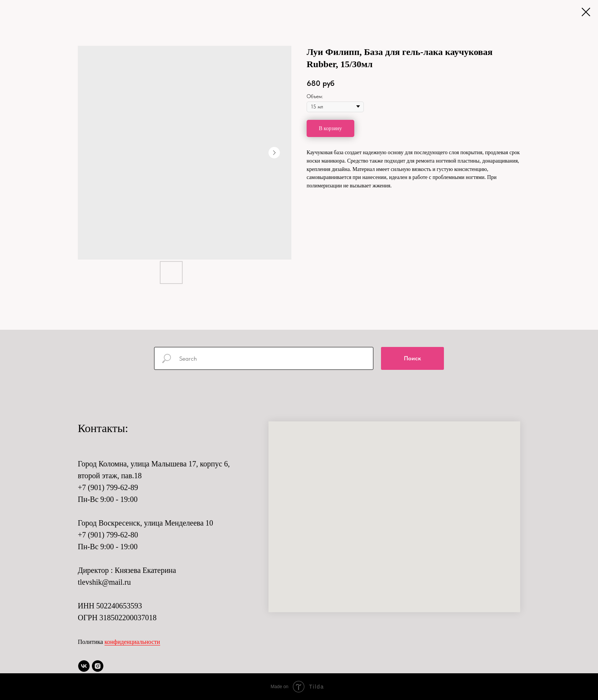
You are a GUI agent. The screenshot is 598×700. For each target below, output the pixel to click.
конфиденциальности (132, 642)
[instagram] (98, 666)
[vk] (84, 666)
